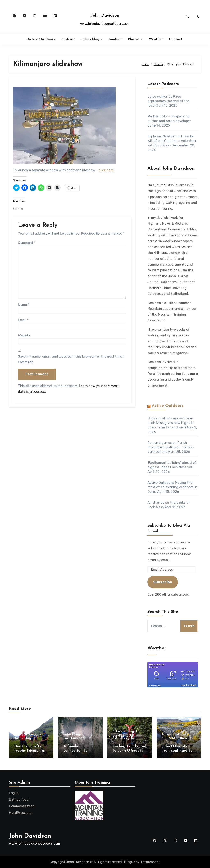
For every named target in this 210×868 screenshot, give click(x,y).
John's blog (22, 739)
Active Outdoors (41, 39)
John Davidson (105, 16)
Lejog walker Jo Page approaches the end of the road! (169, 101)
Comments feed (22, 806)
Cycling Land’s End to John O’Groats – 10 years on (129, 751)
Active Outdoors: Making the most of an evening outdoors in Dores (172, 487)
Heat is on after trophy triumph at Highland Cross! (30, 751)
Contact (176, 39)
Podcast (68, 39)
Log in (14, 793)
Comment (27, 243)
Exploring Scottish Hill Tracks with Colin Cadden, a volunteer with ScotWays (172, 141)
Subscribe (163, 582)
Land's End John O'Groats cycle (124, 737)
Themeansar (150, 862)
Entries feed (19, 800)
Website (24, 335)
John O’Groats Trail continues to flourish (177, 751)
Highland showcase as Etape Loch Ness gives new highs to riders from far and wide (171, 423)
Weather (156, 39)
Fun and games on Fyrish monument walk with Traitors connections (171, 447)
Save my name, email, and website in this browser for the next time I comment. (71, 359)
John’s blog (91, 39)
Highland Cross (25, 734)
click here (106, 170)
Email (23, 320)
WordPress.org (20, 813)
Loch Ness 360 (74, 739)
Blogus (130, 862)
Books (114, 39)
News (184, 739)
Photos (134, 39)
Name (24, 305)
